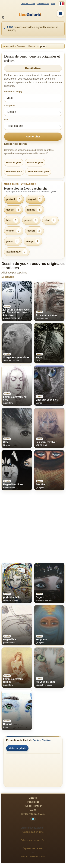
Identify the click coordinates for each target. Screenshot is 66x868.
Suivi (53, 3)
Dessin (32, 46)
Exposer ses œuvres (33, 848)
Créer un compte (28, 3)
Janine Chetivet (42, 740)
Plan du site (33, 802)
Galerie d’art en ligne (33, 832)
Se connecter (43, 3)
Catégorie (9, 106)
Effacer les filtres (15, 144)
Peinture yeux (14, 163)
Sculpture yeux (35, 163)
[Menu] (60, 13)
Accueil (8, 46)
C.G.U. (33, 810)
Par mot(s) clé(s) (13, 92)
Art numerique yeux (38, 172)
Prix (6, 120)
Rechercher (33, 136)
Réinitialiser (33, 68)
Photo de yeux (14, 172)
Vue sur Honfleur (33, 806)
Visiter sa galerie (17, 748)
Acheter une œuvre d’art (33, 840)
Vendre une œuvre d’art (33, 857)
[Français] (62, 4)
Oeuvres (21, 46)
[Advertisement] (33, 527)
